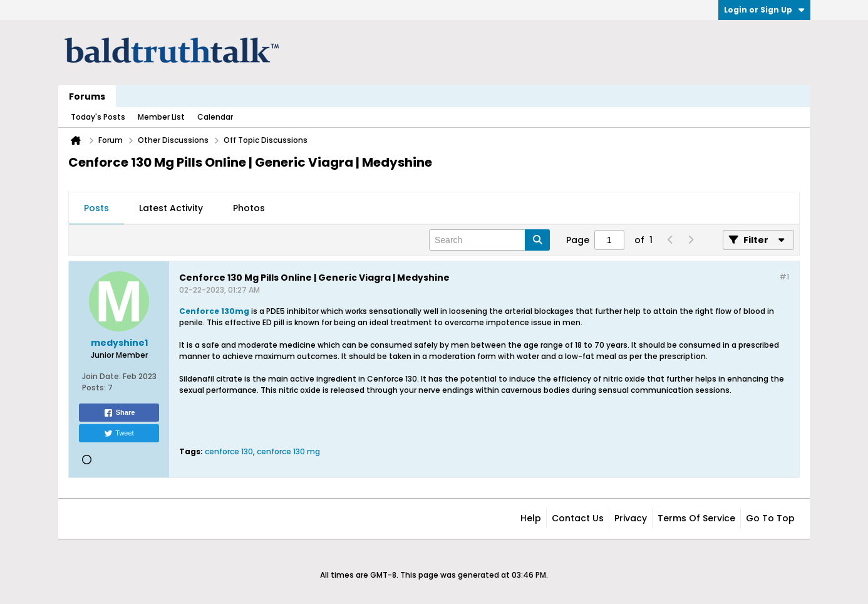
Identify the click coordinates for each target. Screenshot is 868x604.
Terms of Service (696, 518)
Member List (161, 117)
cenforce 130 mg (288, 451)
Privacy (631, 518)
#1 (784, 277)
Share (119, 413)
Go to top (770, 518)
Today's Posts (98, 117)
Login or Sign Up (764, 10)
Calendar (215, 117)
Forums (87, 96)
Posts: (94, 388)
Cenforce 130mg (214, 311)
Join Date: (101, 376)
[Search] (489, 240)
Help (531, 518)
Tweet (119, 434)
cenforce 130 (229, 451)
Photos (249, 208)
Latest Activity (171, 208)
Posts (96, 208)
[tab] (96, 209)
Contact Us (578, 518)
